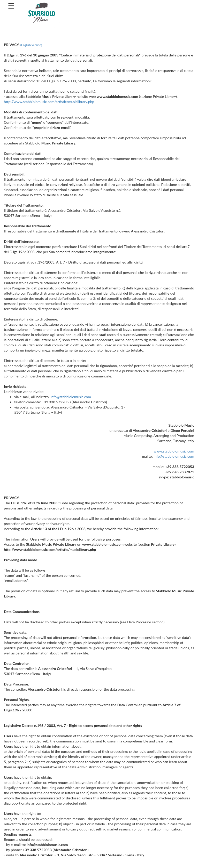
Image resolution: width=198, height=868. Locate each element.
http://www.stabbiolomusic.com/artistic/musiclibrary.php (49, 102)
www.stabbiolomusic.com (174, 451)
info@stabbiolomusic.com (71, 397)
